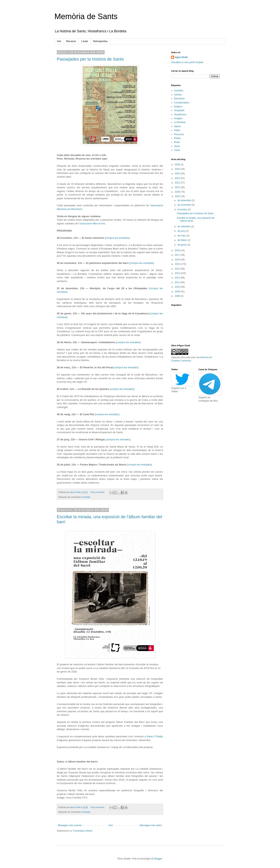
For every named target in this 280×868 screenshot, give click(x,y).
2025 (178, 169)
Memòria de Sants (86, 16)
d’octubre (183, 210)
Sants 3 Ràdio (155, 736)
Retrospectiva (100, 41)
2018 (178, 250)
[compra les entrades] (117, 238)
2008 (178, 296)
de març (182, 236)
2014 (178, 269)
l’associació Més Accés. (92, 223)
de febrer (182, 240)
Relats (177, 138)
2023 (178, 178)
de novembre (185, 205)
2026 (178, 165)
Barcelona (179, 99)
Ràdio (177, 130)
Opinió (177, 126)
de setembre (184, 226)
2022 (178, 183)
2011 (178, 282)
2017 (178, 255)
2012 (178, 278)
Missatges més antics (151, 825)
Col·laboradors (182, 103)
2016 (178, 260)
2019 (178, 196)
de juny (182, 231)
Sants (177, 146)
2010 (178, 287)
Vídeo (177, 150)
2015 (178, 264)
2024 (178, 174)
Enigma (178, 107)
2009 (178, 292)
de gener (182, 245)
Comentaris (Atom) (83, 831)
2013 (178, 273)
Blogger (158, 859)
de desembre (185, 200)
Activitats (86, 497)
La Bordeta (180, 122)
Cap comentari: (98, 492)
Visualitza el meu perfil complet (187, 62)
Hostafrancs (180, 115)
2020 (178, 192)
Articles (178, 95)
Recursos (71, 41)
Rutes (177, 142)
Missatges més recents (70, 825)
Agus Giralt (181, 57)
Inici (59, 41)
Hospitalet (179, 110)
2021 (178, 187)
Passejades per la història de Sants (90, 59)
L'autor (85, 41)
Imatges (178, 118)
